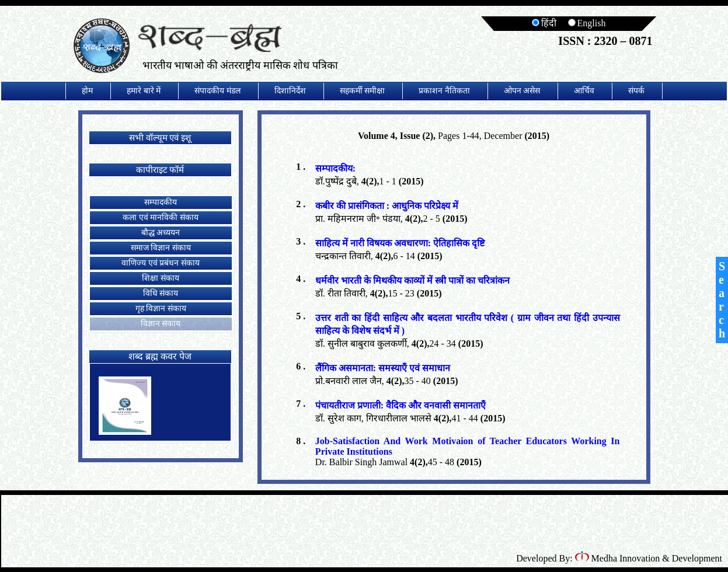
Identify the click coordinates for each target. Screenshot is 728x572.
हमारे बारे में (144, 91)
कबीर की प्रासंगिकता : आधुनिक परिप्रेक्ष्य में (387, 206)
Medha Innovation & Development (649, 558)
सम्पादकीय (161, 202)
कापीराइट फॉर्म (160, 170)
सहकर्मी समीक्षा (363, 91)
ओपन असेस (522, 91)
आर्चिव (584, 91)
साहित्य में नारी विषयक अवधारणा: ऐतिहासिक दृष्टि (400, 243)
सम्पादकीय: (335, 168)
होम (87, 91)
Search (722, 300)
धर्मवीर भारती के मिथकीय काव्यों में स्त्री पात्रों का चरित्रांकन (412, 280)
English (587, 23)
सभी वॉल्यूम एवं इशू (160, 138)
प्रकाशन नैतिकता (444, 91)
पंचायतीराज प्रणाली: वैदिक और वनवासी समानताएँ (400, 405)
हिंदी (544, 23)
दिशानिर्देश (290, 91)
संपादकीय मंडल (217, 91)
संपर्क (636, 91)
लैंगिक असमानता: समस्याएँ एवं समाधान (383, 368)
